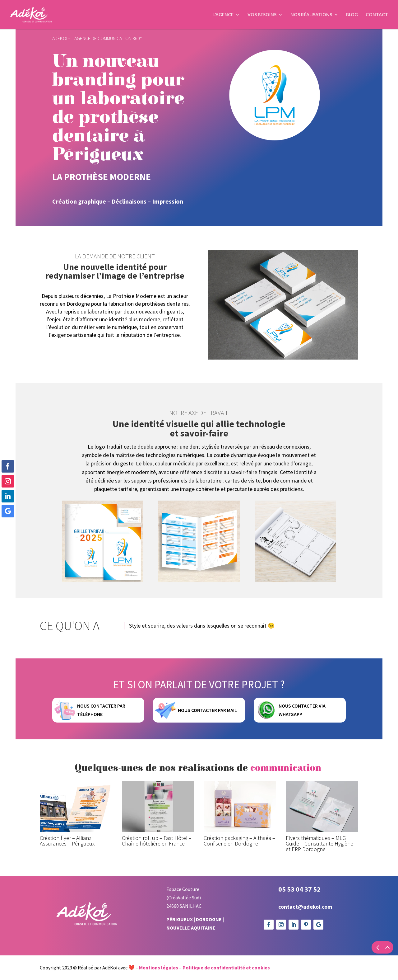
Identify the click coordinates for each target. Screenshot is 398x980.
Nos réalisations (311, 15)
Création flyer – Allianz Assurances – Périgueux (67, 865)
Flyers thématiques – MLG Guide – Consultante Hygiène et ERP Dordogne (319, 868)
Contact (377, 15)
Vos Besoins (262, 15)
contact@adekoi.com (305, 931)
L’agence (223, 15)
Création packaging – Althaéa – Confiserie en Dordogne (239, 865)
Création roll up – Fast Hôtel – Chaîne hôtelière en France (157, 865)
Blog (352, 15)
